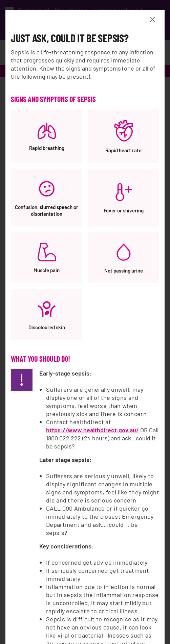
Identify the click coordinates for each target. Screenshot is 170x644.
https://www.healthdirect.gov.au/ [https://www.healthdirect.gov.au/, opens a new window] (92, 430)
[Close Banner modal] (154, 20)
